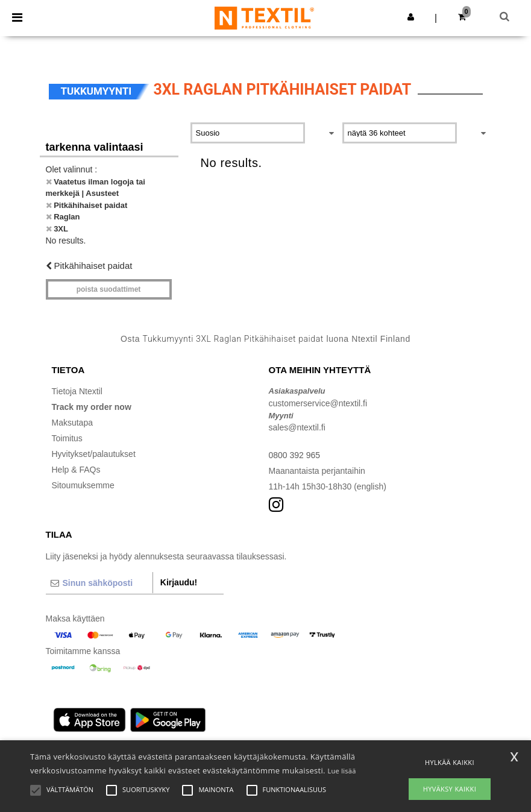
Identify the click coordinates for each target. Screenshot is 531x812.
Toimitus (67, 438)
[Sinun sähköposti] (99, 583)
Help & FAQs (76, 470)
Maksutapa (72, 423)
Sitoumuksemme (83, 485)
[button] (411, 17)
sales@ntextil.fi (297, 427)
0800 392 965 (295, 455)
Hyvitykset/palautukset (94, 454)
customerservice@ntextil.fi (318, 403)
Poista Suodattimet (109, 289)
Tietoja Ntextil (77, 391)
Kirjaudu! (179, 582)
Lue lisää (341, 771)
